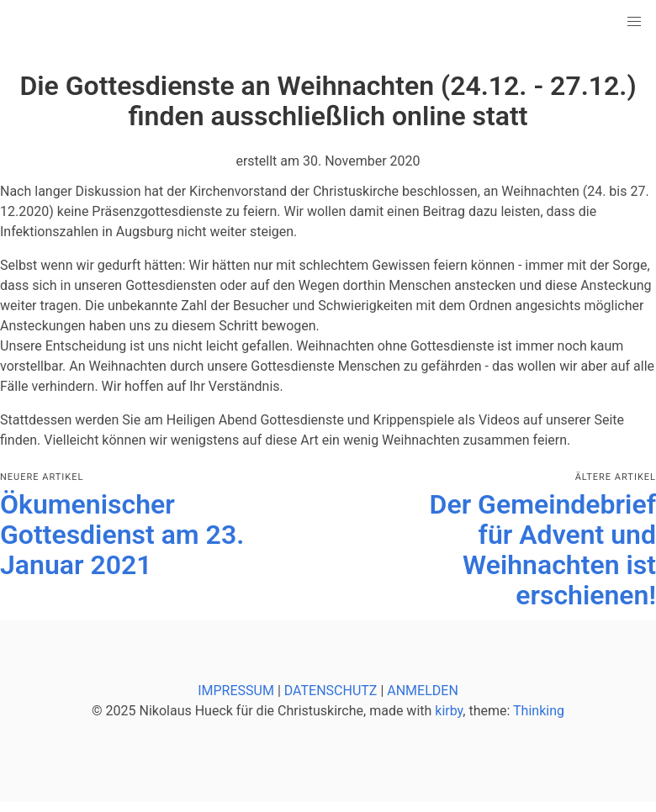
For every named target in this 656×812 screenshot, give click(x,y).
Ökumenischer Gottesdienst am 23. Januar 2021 (122, 535)
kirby (449, 711)
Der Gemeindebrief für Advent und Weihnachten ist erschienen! (543, 550)
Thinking (539, 711)
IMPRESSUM (236, 691)
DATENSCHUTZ (331, 691)
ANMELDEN (423, 691)
